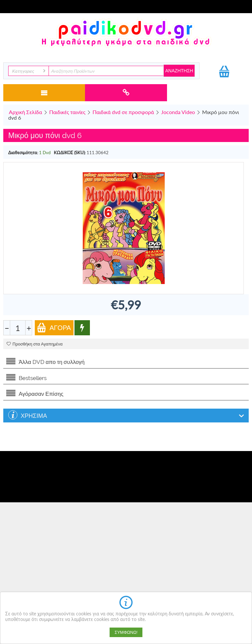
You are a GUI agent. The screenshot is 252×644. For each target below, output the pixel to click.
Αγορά (54, 328)
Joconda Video (178, 112)
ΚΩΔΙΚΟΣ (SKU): (70, 153)
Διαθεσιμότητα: (23, 153)
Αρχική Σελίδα (25, 112)
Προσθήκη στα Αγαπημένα (35, 344)
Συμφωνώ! (126, 632)
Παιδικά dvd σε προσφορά (123, 112)
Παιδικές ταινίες (67, 112)
